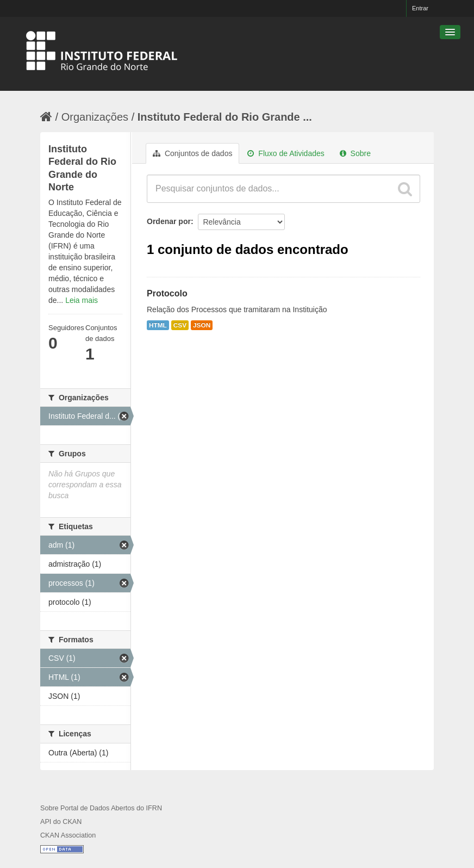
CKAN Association (68, 835)
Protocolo (167, 293)
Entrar (420, 8)
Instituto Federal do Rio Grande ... (225, 117)
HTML (158, 325)
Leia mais (82, 300)
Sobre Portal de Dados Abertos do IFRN (101, 808)
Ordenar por (169, 221)
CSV (180, 325)
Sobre (355, 153)
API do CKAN (61, 822)
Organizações (95, 117)
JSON (202, 325)
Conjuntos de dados (192, 153)
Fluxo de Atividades (286, 153)
